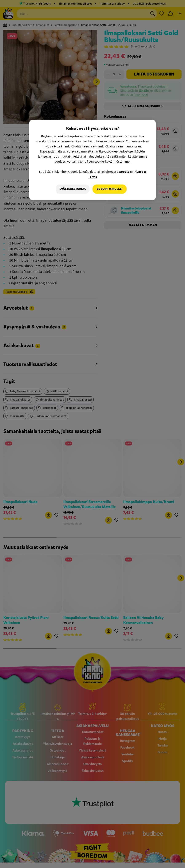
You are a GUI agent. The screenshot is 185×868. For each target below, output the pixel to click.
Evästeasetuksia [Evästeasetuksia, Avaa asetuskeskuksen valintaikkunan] (73, 189)
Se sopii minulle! (110, 189)
